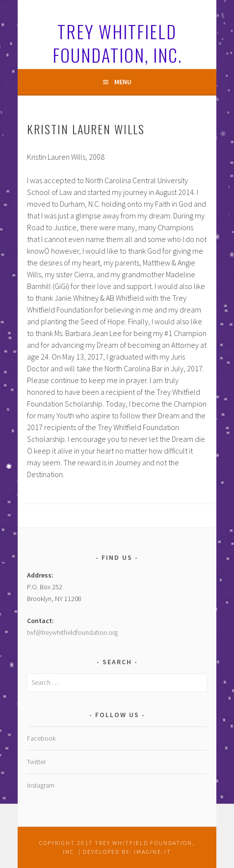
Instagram (41, 785)
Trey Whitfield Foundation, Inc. (117, 43)
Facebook (41, 738)
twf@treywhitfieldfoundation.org (72, 632)
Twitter (36, 762)
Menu (123, 82)
